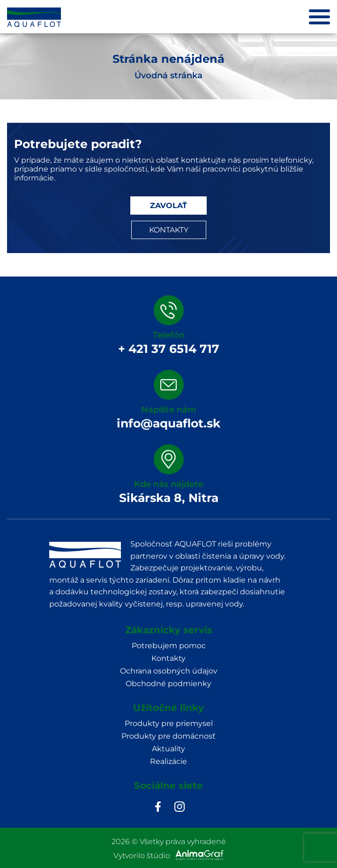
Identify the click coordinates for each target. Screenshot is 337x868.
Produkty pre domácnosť (168, 736)
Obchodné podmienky (168, 684)
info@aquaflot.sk (168, 423)
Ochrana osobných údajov (169, 671)
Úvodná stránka (168, 75)
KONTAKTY (169, 230)
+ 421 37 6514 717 (169, 349)
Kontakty (168, 658)
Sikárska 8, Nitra (169, 498)
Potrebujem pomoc (169, 646)
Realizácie (168, 761)
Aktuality (168, 749)
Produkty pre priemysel (169, 723)
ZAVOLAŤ (168, 206)
